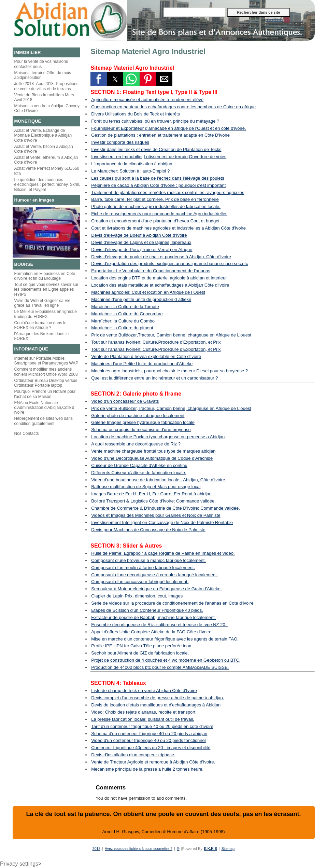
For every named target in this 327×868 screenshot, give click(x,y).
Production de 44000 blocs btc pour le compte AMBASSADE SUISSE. (160, 667)
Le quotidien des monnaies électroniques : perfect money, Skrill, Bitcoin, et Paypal (47, 185)
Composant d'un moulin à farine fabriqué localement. (143, 568)
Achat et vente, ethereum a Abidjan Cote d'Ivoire (46, 160)
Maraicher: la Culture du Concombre (127, 314)
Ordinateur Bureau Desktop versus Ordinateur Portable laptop (46, 383)
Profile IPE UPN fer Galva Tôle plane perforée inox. (142, 646)
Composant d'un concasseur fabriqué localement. (140, 582)
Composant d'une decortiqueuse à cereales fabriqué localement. (154, 575)
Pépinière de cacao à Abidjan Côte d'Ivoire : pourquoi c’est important (158, 185)
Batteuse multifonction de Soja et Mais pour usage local (146, 487)
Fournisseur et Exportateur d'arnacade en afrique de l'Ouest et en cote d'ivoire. (168, 128)
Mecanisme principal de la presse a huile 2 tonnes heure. (147, 769)
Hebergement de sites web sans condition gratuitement (44, 421)
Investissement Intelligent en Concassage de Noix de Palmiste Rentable (162, 522)
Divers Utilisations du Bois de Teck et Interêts (136, 114)
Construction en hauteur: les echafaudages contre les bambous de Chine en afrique (173, 107)
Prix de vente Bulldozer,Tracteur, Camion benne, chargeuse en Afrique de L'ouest (171, 335)
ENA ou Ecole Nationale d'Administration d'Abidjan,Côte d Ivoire (44, 408)
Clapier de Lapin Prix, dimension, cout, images (137, 596)
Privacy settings (19, 864)
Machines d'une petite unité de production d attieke (141, 299)
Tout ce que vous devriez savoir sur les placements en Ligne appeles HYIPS (46, 290)
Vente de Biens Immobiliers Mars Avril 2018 (44, 97)
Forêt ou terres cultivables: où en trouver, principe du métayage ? (155, 121)
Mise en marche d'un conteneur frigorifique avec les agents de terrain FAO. (165, 639)
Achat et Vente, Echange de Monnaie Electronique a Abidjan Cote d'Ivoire (43, 135)
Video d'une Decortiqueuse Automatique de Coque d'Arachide (152, 458)
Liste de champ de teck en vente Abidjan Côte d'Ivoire (144, 691)
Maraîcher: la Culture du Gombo (123, 321)
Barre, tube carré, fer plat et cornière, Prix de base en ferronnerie (155, 199)
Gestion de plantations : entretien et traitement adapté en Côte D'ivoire (160, 135)
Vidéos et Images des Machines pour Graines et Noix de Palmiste (156, 515)
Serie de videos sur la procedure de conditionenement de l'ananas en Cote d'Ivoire (172, 603)
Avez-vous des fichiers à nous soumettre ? (138, 849)
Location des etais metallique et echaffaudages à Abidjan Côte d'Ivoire (160, 285)
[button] (99, 79)
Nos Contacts (27, 433)
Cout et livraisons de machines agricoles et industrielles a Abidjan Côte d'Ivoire (168, 228)
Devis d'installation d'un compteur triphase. (133, 755)
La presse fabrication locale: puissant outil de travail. (143, 719)
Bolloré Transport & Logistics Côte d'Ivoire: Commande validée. (153, 501)
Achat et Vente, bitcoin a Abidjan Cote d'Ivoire (44, 149)
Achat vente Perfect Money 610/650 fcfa (47, 171)
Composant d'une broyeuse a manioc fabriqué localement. (148, 560)
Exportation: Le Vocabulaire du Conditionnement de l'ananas (151, 271)
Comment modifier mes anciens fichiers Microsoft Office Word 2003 (46, 372)
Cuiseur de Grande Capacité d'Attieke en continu (139, 465)
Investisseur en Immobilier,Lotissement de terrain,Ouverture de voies (159, 157)
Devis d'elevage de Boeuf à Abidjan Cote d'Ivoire (139, 235)
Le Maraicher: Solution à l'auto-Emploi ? (130, 171)
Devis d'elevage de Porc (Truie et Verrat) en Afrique (142, 250)
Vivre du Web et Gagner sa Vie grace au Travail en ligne (42, 303)
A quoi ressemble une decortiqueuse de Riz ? (136, 444)
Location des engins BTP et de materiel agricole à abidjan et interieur (159, 278)
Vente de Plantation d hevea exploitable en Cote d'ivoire (146, 356)
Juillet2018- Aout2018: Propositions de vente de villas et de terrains (46, 86)
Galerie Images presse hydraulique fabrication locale (143, 422)
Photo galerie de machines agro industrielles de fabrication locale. (156, 206)
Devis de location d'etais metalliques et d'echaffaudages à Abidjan (156, 705)
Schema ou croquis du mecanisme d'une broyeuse (141, 430)
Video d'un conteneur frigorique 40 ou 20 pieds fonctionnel (148, 740)
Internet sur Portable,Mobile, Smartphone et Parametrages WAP (46, 361)
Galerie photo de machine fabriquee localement (138, 416)
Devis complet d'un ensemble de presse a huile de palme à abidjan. (158, 698)
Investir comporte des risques (120, 142)
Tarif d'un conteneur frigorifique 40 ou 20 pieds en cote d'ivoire (152, 726)
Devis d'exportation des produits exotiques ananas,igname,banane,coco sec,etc (169, 264)
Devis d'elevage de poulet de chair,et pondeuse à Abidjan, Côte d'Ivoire (161, 257)
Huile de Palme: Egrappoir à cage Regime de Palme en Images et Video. (163, 553)
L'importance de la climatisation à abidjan (132, 164)
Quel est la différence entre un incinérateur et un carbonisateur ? (154, 378)
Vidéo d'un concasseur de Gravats (125, 401)
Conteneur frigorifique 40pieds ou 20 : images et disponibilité (151, 748)
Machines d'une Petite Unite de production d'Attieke (142, 364)
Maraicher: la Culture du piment (122, 328)
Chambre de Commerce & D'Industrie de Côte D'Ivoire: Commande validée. (166, 508)
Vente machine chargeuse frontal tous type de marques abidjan (153, 451)
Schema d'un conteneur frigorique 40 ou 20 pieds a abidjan (149, 734)
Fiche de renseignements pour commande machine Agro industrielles (159, 214)
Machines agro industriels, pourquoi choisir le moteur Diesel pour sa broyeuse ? (169, 371)
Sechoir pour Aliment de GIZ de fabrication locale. (140, 653)
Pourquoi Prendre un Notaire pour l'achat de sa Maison (45, 394)
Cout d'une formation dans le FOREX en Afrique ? (40, 325)
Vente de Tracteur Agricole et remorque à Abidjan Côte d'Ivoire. (153, 762)
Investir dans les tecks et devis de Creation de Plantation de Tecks (156, 149)
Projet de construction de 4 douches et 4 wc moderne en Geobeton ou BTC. (166, 660)
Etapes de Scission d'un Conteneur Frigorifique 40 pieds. (147, 610)
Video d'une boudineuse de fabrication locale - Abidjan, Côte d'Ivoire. (159, 480)
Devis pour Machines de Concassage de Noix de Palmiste (148, 530)
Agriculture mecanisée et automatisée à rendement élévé (147, 100)
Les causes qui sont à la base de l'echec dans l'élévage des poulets (158, 178)
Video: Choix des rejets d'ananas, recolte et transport (143, 712)
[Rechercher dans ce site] (194, 12)
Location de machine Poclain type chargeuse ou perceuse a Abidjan (158, 437)
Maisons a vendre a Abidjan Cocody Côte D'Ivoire (47, 108)
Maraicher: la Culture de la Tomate (125, 307)
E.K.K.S (212, 849)
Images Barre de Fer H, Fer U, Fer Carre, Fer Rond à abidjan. (152, 494)
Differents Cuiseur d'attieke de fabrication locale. (139, 473)
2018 (94, 849)
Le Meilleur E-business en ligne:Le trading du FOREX (46, 314)
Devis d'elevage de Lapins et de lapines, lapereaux (141, 242)
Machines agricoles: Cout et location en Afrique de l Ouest (148, 292)
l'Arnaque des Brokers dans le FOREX (42, 336)
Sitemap (230, 849)
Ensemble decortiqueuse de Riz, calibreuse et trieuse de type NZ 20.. (159, 625)
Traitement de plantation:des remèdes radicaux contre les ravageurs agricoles (168, 192)
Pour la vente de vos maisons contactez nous (41, 64)
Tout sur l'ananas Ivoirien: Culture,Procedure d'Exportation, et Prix (156, 342)
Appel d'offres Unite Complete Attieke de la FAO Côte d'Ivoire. (152, 632)
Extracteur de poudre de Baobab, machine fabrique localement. (153, 617)
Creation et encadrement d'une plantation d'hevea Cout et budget (155, 221)
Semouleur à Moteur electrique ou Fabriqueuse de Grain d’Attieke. (156, 589)
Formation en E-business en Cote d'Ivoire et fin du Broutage (45, 276)
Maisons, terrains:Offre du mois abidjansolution (43, 75)
